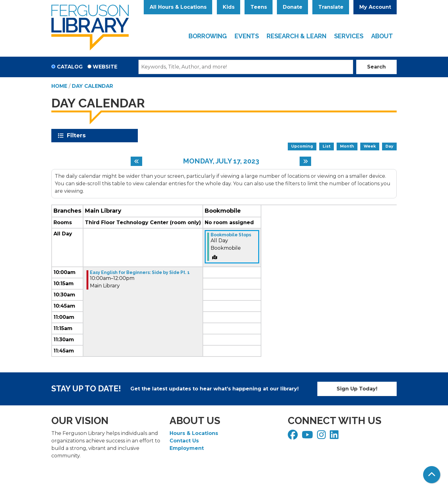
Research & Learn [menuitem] (296, 36)
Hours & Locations (194, 433)
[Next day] (305, 161)
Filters (77, 135)
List (327, 146)
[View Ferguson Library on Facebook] (294, 437)
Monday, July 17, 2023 (221, 161)
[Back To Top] (432, 475)
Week (370, 146)
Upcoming (302, 146)
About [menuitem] (382, 36)
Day (389, 146)
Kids (229, 7)
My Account (375, 7)
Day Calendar (92, 86)
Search (376, 67)
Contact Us (184, 441)
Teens (259, 7)
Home (59, 86)
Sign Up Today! (357, 389)
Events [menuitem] (247, 36)
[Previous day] (136, 161)
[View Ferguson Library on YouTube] (308, 437)
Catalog (70, 67)
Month (347, 146)
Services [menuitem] (349, 36)
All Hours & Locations (178, 7)
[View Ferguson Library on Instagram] (322, 437)
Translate (331, 7)
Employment (187, 448)
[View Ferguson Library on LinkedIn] (335, 437)
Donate (293, 7)
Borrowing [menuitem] (208, 36)
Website (105, 67)
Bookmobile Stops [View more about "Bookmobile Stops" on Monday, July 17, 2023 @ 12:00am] (231, 235)
